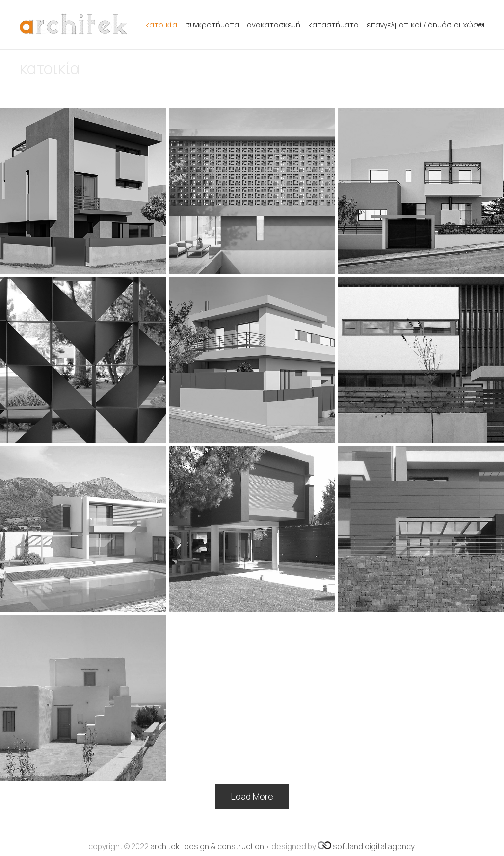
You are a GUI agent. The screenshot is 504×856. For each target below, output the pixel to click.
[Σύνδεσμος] (73, 25)
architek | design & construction (207, 846)
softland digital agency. (374, 846)
